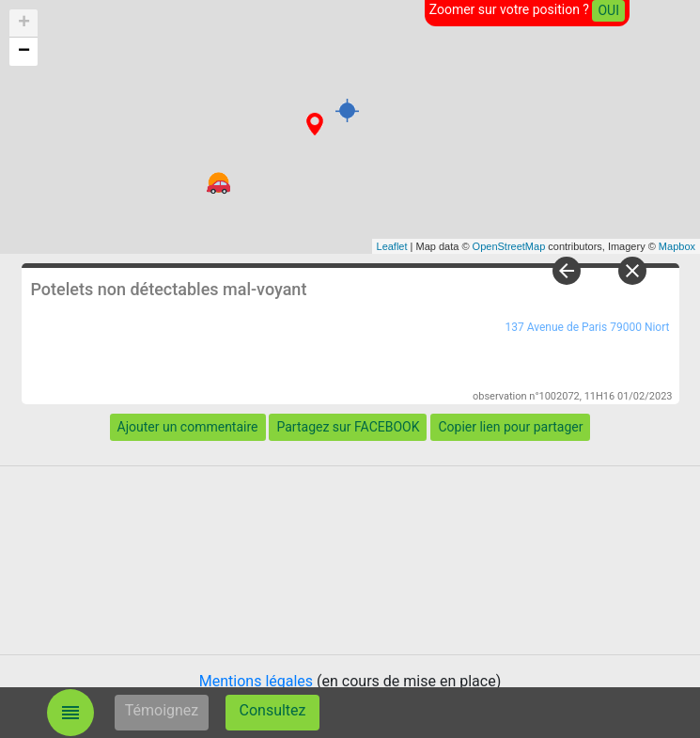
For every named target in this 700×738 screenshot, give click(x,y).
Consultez (273, 710)
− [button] (24, 52)
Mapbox (677, 246)
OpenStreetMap (509, 246)
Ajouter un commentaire (188, 427)
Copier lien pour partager (510, 427)
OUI (608, 10)
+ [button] (24, 24)
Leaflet (392, 246)
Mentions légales (256, 681)
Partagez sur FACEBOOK (348, 427)
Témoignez (162, 710)
